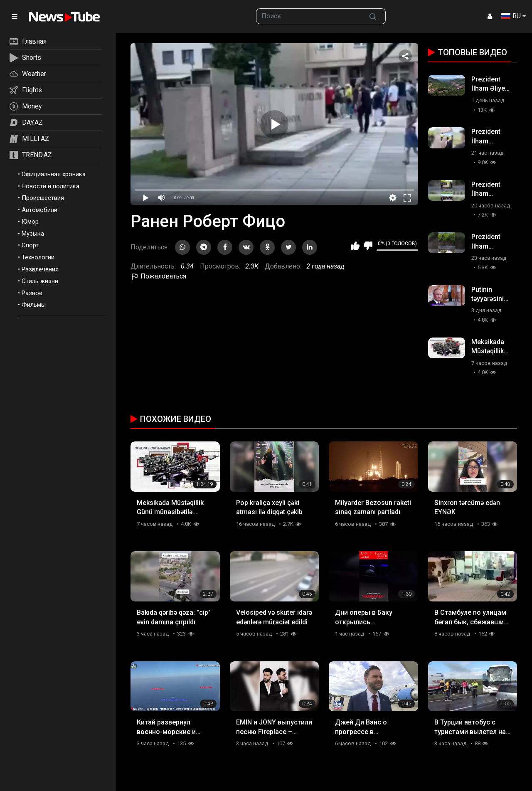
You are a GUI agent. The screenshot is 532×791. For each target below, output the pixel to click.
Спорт (30, 245)
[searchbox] (309, 16)
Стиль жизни (40, 281)
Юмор (30, 222)
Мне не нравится (368, 246)
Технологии (38, 257)
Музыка (33, 234)
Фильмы (34, 305)
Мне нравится (355, 246)
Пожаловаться (158, 276)
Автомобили (39, 210)
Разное (32, 293)
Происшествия (43, 198)
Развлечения (40, 269)
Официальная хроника (54, 174)
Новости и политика (50, 186)
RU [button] (511, 16)
